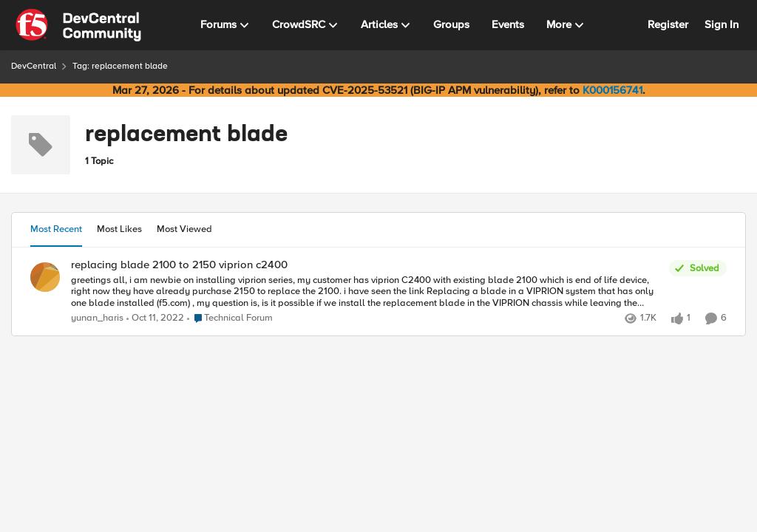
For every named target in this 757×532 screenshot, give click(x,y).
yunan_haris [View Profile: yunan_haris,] (97, 318)
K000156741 (612, 90)
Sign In (722, 24)
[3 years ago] (155, 318)
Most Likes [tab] (119, 229)
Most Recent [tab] (56, 229)
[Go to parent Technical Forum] (230, 318)
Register (668, 24)
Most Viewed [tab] (184, 229)
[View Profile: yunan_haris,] (45, 277)
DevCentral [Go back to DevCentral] (34, 66)
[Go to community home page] (78, 25)
